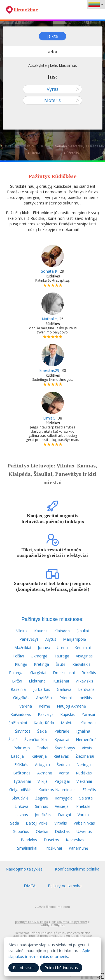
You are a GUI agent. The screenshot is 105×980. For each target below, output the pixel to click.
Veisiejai (62, 806)
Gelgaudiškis (20, 790)
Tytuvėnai (22, 781)
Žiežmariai (85, 756)
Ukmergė (39, 656)
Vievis (87, 748)
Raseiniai (19, 689)
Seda (15, 823)
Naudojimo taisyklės (24, 869)
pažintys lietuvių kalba (32, 922)
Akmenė (45, 773)
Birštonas (22, 773)
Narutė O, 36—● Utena (34, 149)
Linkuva (21, 806)
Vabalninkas (84, 823)
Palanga (16, 673)
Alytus (51, 639)
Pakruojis (22, 748)
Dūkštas (62, 831)
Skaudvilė (20, 798)
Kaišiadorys (21, 714)
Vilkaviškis (84, 681)
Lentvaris (86, 689)
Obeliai (42, 831)
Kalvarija (39, 756)
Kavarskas (75, 840)
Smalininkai (27, 848)
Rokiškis (89, 673)
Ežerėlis (89, 790)
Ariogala (42, 765)
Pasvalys (46, 714)
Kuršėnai (61, 681)
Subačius (21, 831)
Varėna (26, 706)
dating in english (53, 924)
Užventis (84, 831)
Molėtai (68, 723)
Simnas (42, 806)
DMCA (30, 886)
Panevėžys (29, 639)
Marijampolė (74, 639)
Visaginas (84, 656)
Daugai (64, 815)
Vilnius (22, 631)
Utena (62, 648)
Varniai (84, 815)
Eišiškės (21, 765)
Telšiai (18, 656)
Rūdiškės (84, 773)
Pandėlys (29, 840)
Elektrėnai (38, 681)
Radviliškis (81, 664)
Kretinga (41, 664)
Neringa (84, 765)
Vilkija (43, 781)
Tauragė (62, 656)
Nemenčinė (86, 739)
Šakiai (42, 731)
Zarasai (88, 714)
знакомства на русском (69, 922)
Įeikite (53, 36)
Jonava (44, 648)
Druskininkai (64, 673)
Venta (64, 773)
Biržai (17, 681)
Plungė (21, 664)
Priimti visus (24, 968)
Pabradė (62, 731)
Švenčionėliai (36, 739)
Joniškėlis (43, 815)
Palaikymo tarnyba (65, 886)
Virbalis (61, 823)
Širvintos (23, 731)
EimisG (49, 418)
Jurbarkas (42, 689)
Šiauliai (83, 631)
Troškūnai (53, 848)
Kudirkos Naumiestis (57, 790)
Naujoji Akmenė (71, 706)
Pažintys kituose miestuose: (52, 619)
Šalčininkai (18, 723)
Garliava (64, 689)
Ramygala (64, 798)
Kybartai (62, 739)
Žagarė (42, 798)
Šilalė (13, 739)
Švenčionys (65, 748)
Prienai (66, 698)
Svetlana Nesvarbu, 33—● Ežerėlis (71, 149)
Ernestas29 (49, 370)
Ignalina (83, 731)
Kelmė (44, 706)
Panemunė (78, 848)
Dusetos (51, 840)
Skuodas (89, 723)
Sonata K (49, 271)
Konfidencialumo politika (77, 869)
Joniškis (85, 698)
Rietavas (61, 756)
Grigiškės (21, 698)
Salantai (86, 798)
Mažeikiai (23, 648)
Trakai (43, 748)
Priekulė (83, 806)
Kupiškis (67, 714)
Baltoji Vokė (37, 823)
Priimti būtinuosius (61, 968)
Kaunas (41, 631)
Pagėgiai (62, 781)
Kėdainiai (83, 648)
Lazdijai (18, 756)
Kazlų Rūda (44, 723)
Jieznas (22, 815)
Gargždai (38, 673)
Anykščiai (44, 698)
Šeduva (63, 765)
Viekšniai (84, 781)
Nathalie (49, 319)
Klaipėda (62, 631)
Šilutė (61, 664)
